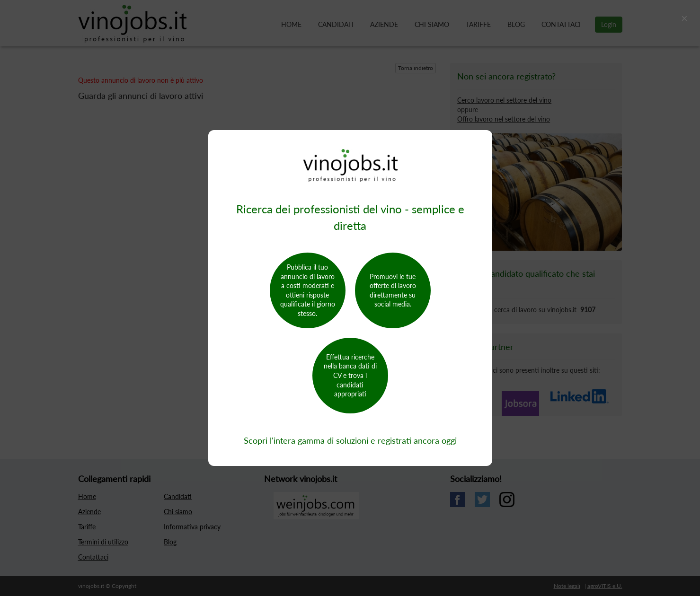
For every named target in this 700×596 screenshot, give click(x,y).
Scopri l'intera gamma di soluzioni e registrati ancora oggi (350, 440)
